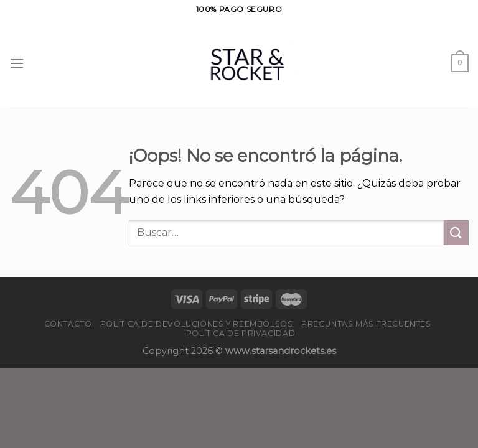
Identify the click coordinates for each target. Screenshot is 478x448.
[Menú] (17, 63)
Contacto (68, 324)
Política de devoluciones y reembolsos (197, 324)
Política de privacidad (241, 333)
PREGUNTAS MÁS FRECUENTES (366, 324)
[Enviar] (456, 232)
